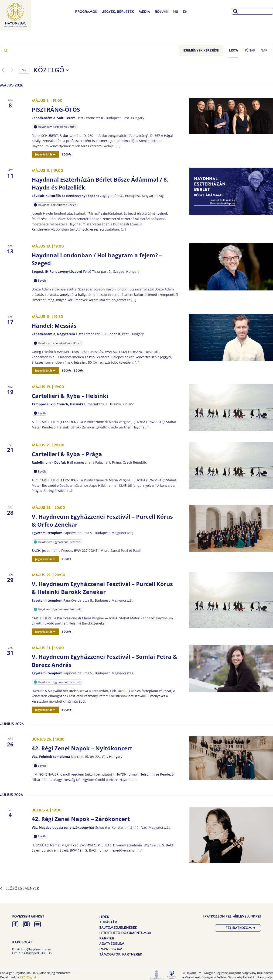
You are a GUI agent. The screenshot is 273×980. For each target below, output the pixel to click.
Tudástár (108, 922)
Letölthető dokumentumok (125, 933)
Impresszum (111, 949)
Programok (86, 12)
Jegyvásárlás (44, 154)
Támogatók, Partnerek (121, 954)
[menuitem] (176, 12)
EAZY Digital (28, 977)
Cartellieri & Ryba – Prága (67, 454)
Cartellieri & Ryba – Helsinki (70, 396)
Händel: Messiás (54, 326)
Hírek (104, 917)
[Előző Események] (3, 70)
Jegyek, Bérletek (118, 12)
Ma (24, 70)
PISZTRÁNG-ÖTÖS (56, 109)
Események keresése (201, 50)
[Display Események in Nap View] (264, 50)
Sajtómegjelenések (118, 928)
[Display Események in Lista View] (234, 50)
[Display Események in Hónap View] (249, 50)
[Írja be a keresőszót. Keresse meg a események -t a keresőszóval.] (89, 50)
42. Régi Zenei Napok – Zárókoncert (81, 819)
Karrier (107, 938)
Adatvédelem (112, 944)
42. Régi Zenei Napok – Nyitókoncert (82, 748)
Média (144, 12)
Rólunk (162, 12)
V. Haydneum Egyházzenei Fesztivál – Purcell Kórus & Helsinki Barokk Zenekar (102, 588)
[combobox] (253, 11)
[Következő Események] (12, 70)
